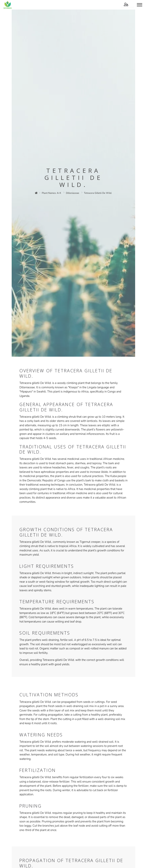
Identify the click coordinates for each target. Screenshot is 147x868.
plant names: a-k (52, 193)
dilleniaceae (73, 193)
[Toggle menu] (140, 5)
